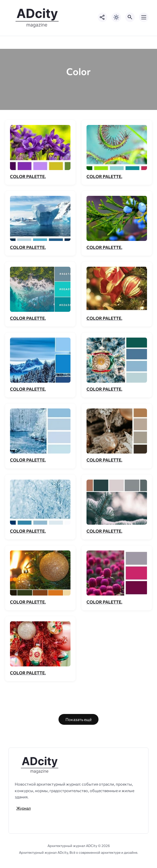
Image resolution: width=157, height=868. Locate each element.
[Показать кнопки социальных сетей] (102, 17)
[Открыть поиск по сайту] (130, 17)
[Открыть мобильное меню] (144, 17)
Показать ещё (78, 719)
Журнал (23, 808)
